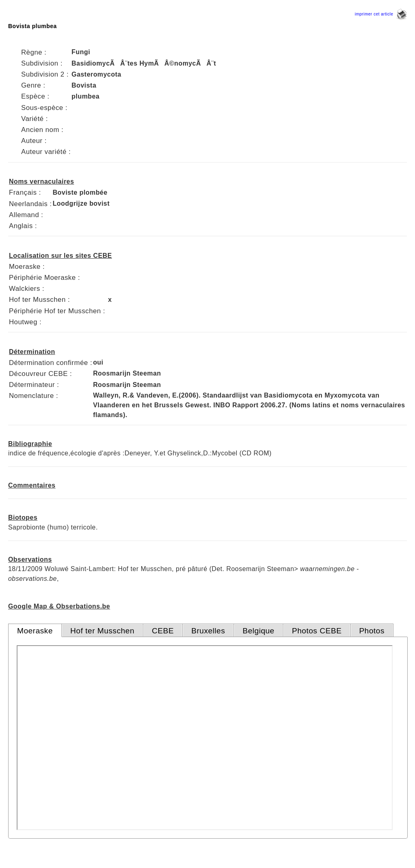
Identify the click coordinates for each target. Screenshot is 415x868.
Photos (372, 631)
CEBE (163, 631)
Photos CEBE (317, 631)
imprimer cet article (381, 14)
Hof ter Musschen (103, 631)
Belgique (258, 631)
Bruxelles (208, 631)
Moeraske (35, 631)
